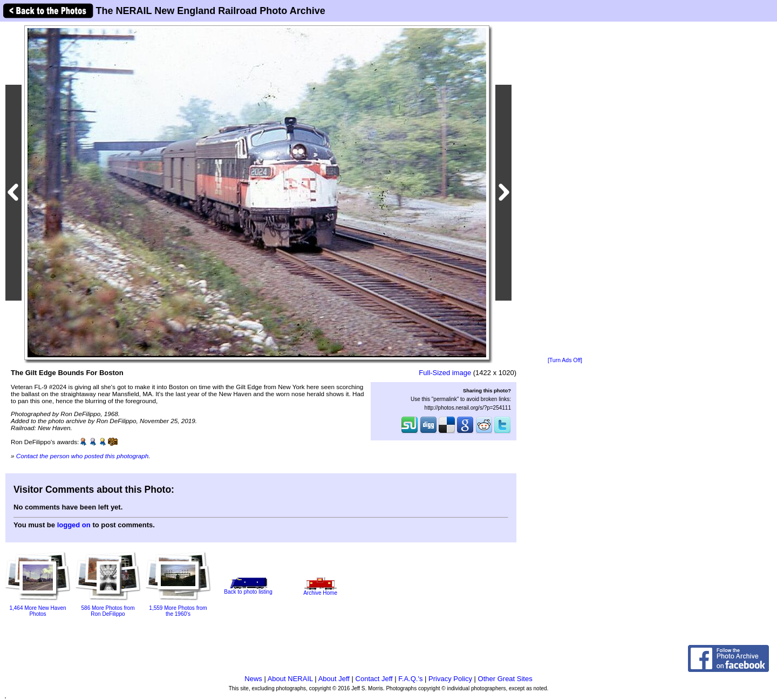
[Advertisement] (565, 190)
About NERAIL (290, 679)
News (253, 679)
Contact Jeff (374, 679)
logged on (74, 525)
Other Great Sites (505, 679)
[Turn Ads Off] (565, 360)
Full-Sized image (445, 373)
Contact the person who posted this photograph (83, 456)
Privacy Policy (450, 679)
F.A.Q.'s (410, 679)
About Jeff (334, 679)
